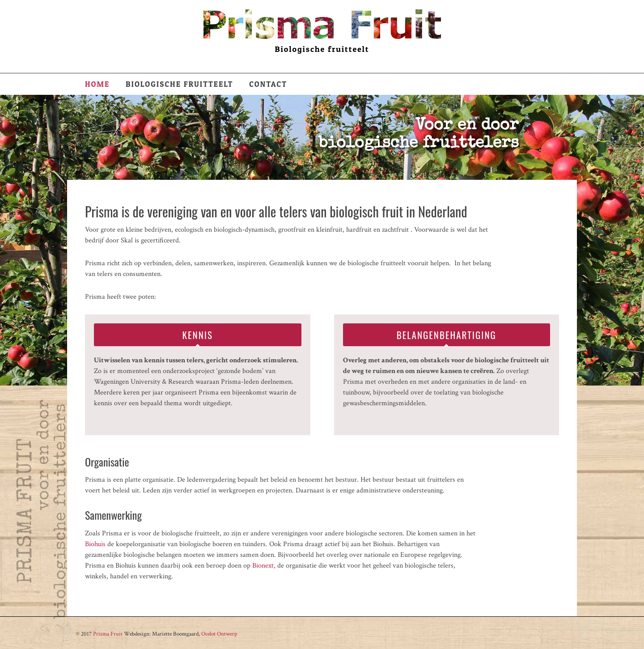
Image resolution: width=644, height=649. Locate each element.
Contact (268, 84)
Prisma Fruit (108, 634)
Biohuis (95, 544)
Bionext (263, 566)
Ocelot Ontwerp (219, 634)
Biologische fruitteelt (179, 84)
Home (97, 84)
